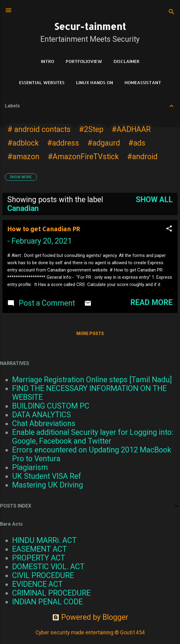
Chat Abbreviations (44, 424)
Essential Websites (42, 82)
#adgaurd (104, 143)
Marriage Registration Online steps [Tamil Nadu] (92, 380)
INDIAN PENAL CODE (47, 602)
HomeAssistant (143, 82)
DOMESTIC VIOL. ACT (48, 567)
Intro (48, 61)
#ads (137, 143)
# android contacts (39, 129)
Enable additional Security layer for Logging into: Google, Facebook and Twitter (93, 437)
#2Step (91, 129)
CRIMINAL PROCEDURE (51, 593)
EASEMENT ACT (40, 549)
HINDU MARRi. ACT (44, 540)
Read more (152, 302)
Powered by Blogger (90, 617)
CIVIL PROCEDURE (43, 575)
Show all (154, 200)
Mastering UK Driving (48, 485)
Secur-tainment (90, 26)
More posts (90, 333)
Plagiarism (30, 467)
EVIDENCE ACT (37, 584)
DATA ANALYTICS (42, 415)
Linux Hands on (95, 82)
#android (142, 157)
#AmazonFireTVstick (83, 157)
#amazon (23, 157)
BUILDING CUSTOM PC (51, 406)
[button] (169, 229)
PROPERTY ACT (39, 558)
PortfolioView (84, 61)
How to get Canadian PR (44, 229)
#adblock (23, 143)
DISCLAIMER (127, 61)
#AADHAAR (131, 129)
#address (63, 143)
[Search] (172, 12)
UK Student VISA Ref (47, 476)
